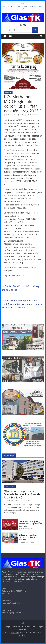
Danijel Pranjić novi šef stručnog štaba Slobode (21, 288)
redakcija (24, 115)
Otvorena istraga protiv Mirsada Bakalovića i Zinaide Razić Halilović (22, 494)
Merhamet (34, 115)
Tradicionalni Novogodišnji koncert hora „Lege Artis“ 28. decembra (31, 524)
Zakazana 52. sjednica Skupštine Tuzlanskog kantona (28, 537)
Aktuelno (8, 92)
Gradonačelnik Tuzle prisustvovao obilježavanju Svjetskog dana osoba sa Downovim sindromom (22, 304)
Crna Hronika (10, 487)
